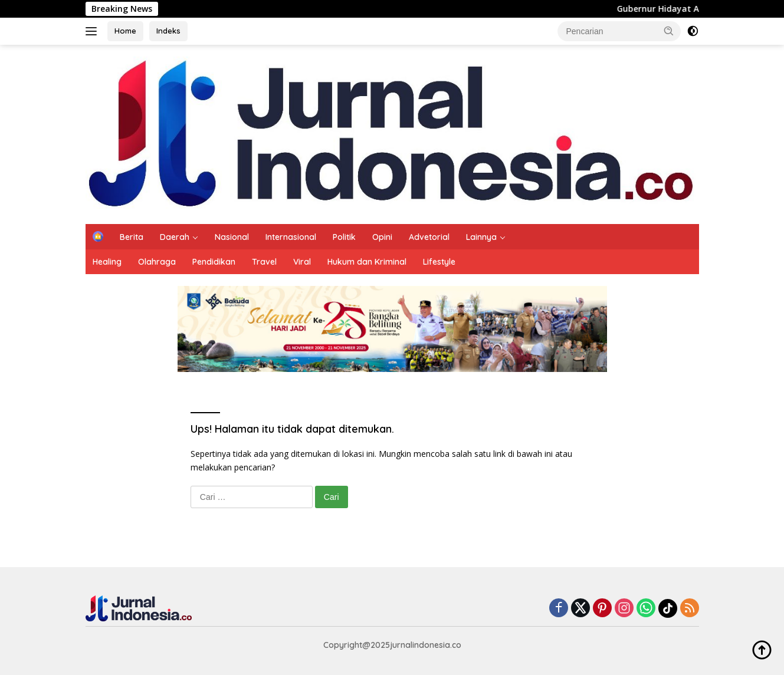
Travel (264, 262)
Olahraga (157, 262)
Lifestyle (439, 262)
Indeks (168, 31)
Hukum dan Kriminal (367, 262)
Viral (302, 262)
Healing (107, 262)
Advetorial (429, 237)
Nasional (232, 237)
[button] (669, 31)
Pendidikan (214, 262)
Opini (382, 237)
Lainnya (481, 237)
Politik (344, 237)
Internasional (291, 237)
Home (125, 31)
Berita (132, 237)
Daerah (175, 237)
